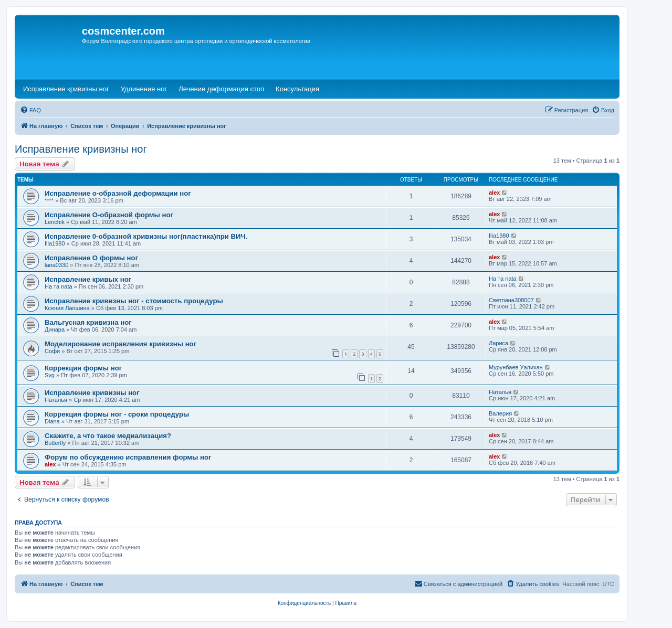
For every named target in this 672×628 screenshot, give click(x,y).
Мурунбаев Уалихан (516, 367)
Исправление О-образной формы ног (109, 215)
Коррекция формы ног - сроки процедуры (117, 414)
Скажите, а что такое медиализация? (108, 436)
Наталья (56, 400)
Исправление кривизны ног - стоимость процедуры (134, 301)
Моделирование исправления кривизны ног (120, 344)
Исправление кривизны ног (81, 149)
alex (494, 193)
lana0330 (56, 265)
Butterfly (55, 443)
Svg (50, 375)
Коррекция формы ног (83, 368)
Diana (52, 421)
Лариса (498, 343)
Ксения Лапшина (67, 308)
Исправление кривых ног (88, 279)
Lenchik (55, 222)
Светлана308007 (511, 300)
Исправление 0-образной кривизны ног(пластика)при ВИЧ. (146, 236)
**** (49, 200)
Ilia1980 (55, 243)
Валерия (500, 413)
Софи (52, 351)
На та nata (59, 286)
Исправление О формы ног (91, 258)
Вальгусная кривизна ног (88, 322)
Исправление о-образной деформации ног (118, 193)
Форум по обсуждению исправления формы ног (128, 457)
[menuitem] (30, 110)
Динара (55, 329)
